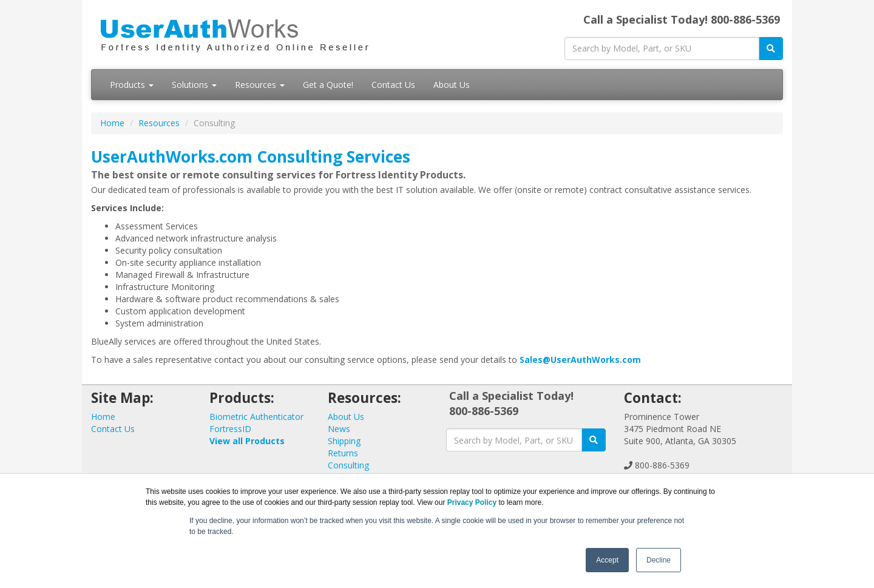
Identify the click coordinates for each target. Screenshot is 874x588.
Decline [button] (659, 560)
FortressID (230, 429)
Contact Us (393, 85)
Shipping (344, 441)
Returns (343, 453)
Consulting (348, 465)
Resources (260, 85)
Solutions (194, 85)
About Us (452, 85)
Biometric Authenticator (256, 417)
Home (112, 123)
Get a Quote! (328, 85)
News (339, 429)
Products (132, 85)
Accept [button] (607, 560)
